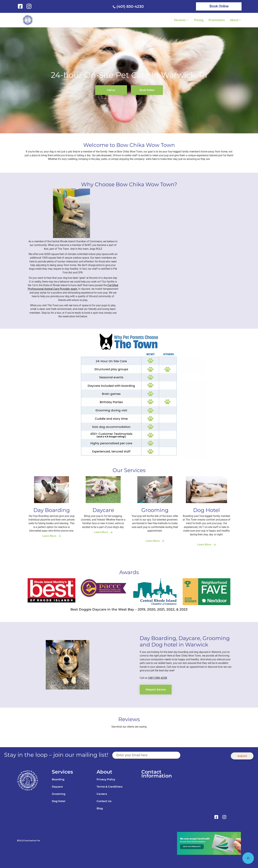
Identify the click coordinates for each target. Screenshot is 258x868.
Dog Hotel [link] (59, 801)
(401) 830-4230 (130, 7)
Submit (242, 756)
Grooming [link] (59, 794)
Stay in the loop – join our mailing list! (57, 755)
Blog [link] (100, 808)
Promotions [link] (217, 20)
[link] (21, 6)
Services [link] (180, 20)
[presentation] (206, 755)
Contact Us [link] (104, 801)
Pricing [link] (199, 20)
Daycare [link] (57, 787)
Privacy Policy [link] (106, 779)
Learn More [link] (52, 536)
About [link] (234, 20)
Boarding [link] (58, 779)
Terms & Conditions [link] (110, 787)
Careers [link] (102, 794)
